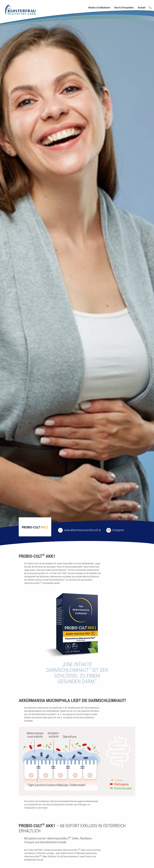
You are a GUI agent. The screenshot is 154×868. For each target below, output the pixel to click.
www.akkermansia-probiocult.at (82, 530)
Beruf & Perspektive (124, 8)
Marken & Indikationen (99, 8)
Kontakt (142, 8)
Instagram (118, 530)
